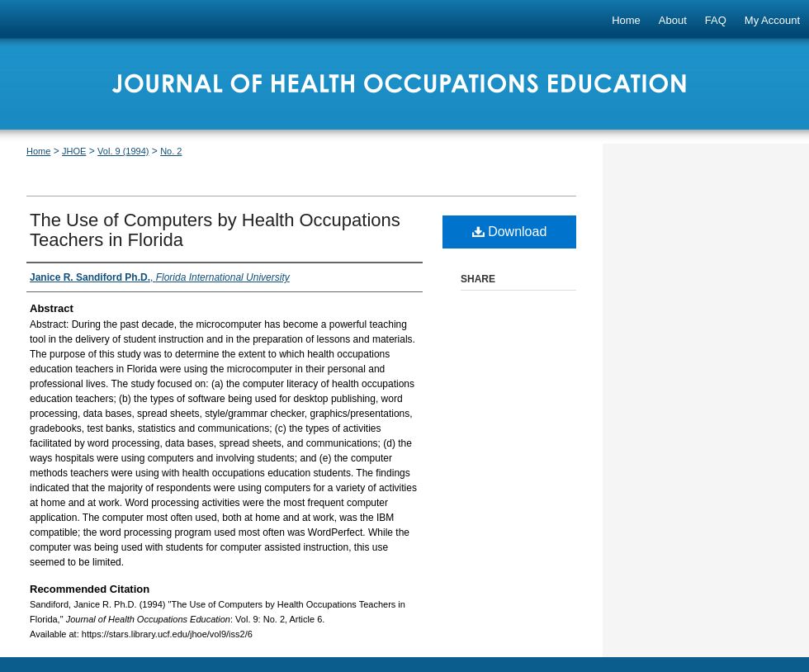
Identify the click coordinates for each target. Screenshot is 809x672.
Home (38, 151)
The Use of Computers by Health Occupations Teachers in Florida (215, 230)
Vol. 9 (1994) (123, 151)
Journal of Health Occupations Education (404, 89)
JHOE (74, 151)
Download (510, 232)
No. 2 (171, 151)
